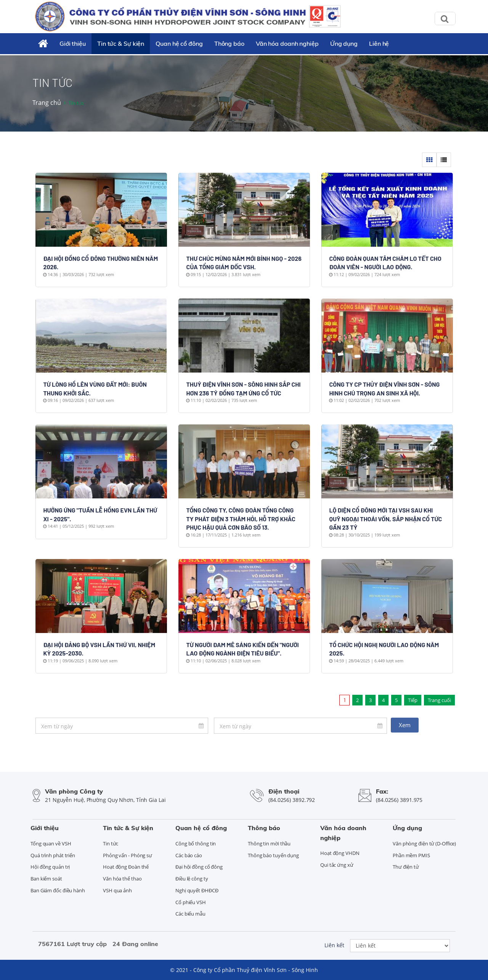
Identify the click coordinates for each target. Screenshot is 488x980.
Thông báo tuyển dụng (273, 855)
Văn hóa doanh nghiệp (287, 43)
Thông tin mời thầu (269, 843)
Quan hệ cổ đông (179, 43)
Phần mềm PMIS (411, 855)
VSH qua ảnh (117, 890)
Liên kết (334, 945)
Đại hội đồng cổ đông (199, 867)
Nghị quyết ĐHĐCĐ (197, 890)
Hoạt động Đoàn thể (126, 867)
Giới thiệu (73, 43)
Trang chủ (47, 103)
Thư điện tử (406, 867)
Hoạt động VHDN (340, 853)
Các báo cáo (189, 855)
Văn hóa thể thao (122, 879)
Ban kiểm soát (46, 879)
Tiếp (413, 700)
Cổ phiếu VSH (191, 902)
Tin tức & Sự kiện (121, 43)
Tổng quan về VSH (51, 843)
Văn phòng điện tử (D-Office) (424, 843)
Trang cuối (439, 700)
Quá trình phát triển (53, 855)
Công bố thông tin (196, 843)
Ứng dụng (344, 43)
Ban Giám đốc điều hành (58, 890)
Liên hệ (379, 43)
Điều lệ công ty (192, 879)
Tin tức (111, 843)
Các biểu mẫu (190, 914)
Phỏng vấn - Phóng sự (128, 855)
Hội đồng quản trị (50, 867)
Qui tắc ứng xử (337, 865)
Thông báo (229, 43)
